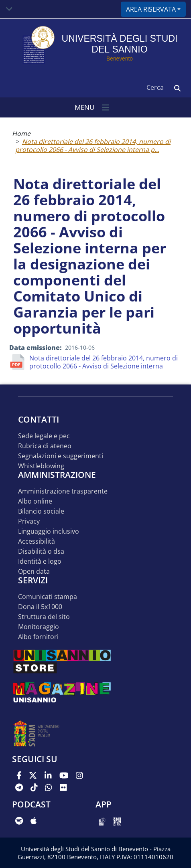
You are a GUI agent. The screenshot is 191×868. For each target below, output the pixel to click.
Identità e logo (40, 561)
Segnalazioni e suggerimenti (61, 456)
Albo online (35, 501)
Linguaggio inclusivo (49, 531)
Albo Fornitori (38, 637)
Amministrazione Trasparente (63, 491)
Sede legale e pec (44, 436)
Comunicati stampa (48, 597)
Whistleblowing (41, 466)
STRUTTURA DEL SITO (44, 617)
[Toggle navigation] (9, 9)
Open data (34, 572)
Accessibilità (37, 541)
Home (21, 134)
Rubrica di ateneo (45, 446)
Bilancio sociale (41, 511)
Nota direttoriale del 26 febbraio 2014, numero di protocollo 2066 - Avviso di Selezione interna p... (93, 146)
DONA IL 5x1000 (40, 607)
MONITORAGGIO (39, 627)
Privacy (29, 521)
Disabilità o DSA (41, 551)
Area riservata (151, 9)
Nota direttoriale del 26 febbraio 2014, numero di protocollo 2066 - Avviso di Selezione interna (104, 362)
